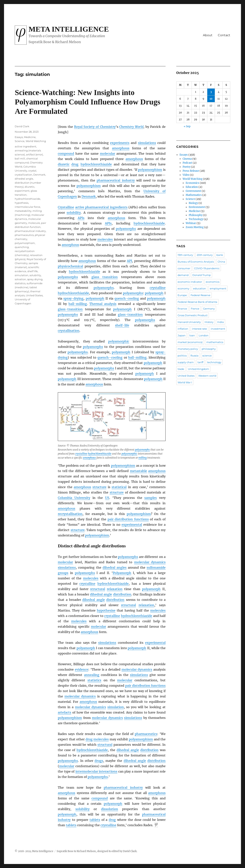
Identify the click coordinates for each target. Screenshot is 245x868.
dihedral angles (115, 567)
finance (182, 309)
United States (34, 295)
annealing (92, 675)
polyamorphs (126, 229)
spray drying (35, 279)
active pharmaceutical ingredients (101, 207)
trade (181, 369)
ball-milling (78, 304)
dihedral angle (101, 594)
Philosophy (196, 215)
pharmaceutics (146, 734)
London (204, 335)
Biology (193, 203)
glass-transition (70, 309)
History (209, 322)
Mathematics (194, 195)
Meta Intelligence (69, 29)
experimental (132, 525)
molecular (107, 154)
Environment (197, 207)
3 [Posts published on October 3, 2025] (211, 92)
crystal (32, 171)
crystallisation (69, 331)
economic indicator (190, 282)
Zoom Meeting (195, 227)
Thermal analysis (103, 304)
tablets (95, 820)
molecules (105, 239)
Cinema (187, 159)
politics (182, 356)
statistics (94, 680)
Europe (182, 295)
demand (183, 275)
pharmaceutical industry (116, 180)
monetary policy (188, 349)
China (221, 262)
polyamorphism (150, 170)
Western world (207, 376)
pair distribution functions (128, 519)
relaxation (115, 589)
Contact (224, 35)
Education (192, 187)
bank (220, 255)
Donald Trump (202, 275)
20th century (205, 255)
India (220, 322)
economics (213, 282)
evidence (82, 669)
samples (151, 498)
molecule (34, 223)
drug (75, 164)
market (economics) (190, 342)
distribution (122, 594)
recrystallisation (70, 514)
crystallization (23, 175)
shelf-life (122, 325)
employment (218, 288)
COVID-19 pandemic (207, 268)
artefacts (65, 712)
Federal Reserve (200, 295)
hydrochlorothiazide (96, 164)
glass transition (105, 277)
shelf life (33, 271)
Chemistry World (131, 127)
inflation (183, 329)
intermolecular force (27, 207)
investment (218, 329)
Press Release (191, 171)
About (208, 35)
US (107, 498)
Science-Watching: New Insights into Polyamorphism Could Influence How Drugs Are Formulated (87, 102)
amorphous (121, 148)
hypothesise (106, 610)
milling (143, 458)
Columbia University (74, 498)
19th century (185, 255)
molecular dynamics (150, 562)
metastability (23, 211)
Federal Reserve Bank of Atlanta (197, 302)
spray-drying (73, 298)
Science (20, 141)
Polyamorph (122, 573)
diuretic (64, 164)
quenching (22, 247)
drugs (99, 761)
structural (98, 589)
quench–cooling (110, 357)
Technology (196, 219)
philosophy (209, 349)
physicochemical (70, 266)
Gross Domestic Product (193, 315)
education (200, 288)
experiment (22, 191)
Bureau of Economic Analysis (196, 262)
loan (192, 335)
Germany (209, 309)
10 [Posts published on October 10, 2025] (211, 99)
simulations (147, 143)
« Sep (187, 126)
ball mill (20, 158)
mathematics (215, 342)
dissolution (110, 809)
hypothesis (22, 203)
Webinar (191, 223)
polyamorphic (119, 341)
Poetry (187, 167)
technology (214, 362)
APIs (81, 218)
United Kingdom (198, 369)
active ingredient (25, 146)
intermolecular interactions (96, 771)
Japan (182, 335)
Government (193, 191)
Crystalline (66, 207)
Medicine (30, 137)
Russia (194, 356)
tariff (200, 362)
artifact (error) (34, 154)
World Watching (36, 141)
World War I (185, 382)
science (207, 356)
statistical (119, 487)
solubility (74, 213)
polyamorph (154, 293)
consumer (184, 268)
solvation (20, 279)
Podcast (187, 163)
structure (99, 487)
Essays (19, 137)
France (195, 309)
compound (66, 154)
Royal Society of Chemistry (95, 127)
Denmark (89, 196)
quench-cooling (127, 298)
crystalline (158, 288)
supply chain (186, 362)
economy (183, 288)
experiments (120, 143)
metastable (138, 471)
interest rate (199, 329)
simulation (116, 707)
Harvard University (189, 322)
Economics (192, 183)
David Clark (22, 126)
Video (186, 175)
